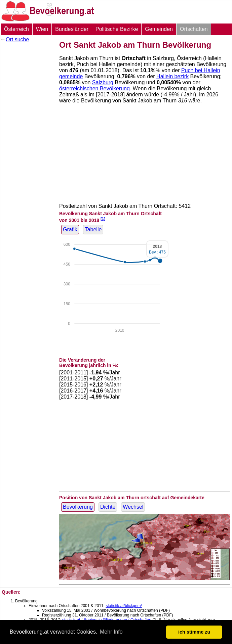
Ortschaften (194, 29)
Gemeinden (159, 29)
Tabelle (93, 229)
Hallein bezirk (172, 76)
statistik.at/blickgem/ (124, 606)
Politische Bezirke (117, 29)
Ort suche (17, 39)
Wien (42, 29)
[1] (103, 218)
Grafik (70, 229)
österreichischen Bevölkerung (94, 88)
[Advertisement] (27, 146)
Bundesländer (72, 29)
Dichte (108, 507)
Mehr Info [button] (111, 632)
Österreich (16, 29)
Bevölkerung (78, 507)
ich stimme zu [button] (194, 632)
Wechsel (133, 507)
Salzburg (103, 82)
